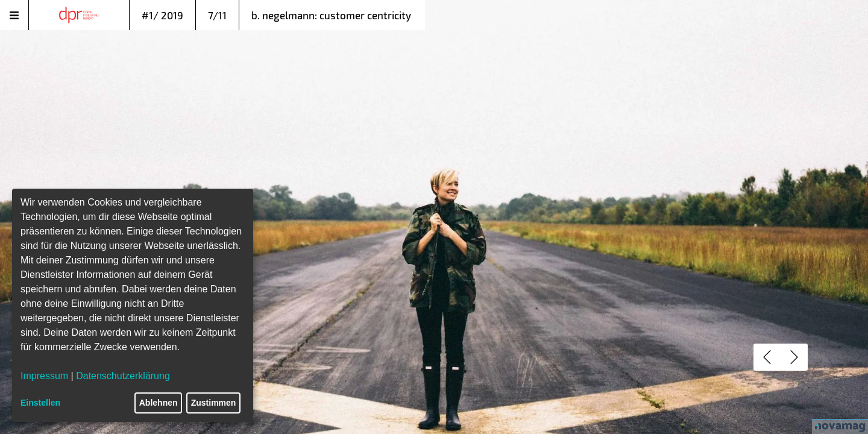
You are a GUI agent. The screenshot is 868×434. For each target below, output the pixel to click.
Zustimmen (214, 403)
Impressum (44, 376)
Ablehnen (159, 403)
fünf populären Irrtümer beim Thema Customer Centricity (338, 171)
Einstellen (40, 403)
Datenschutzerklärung (123, 376)
